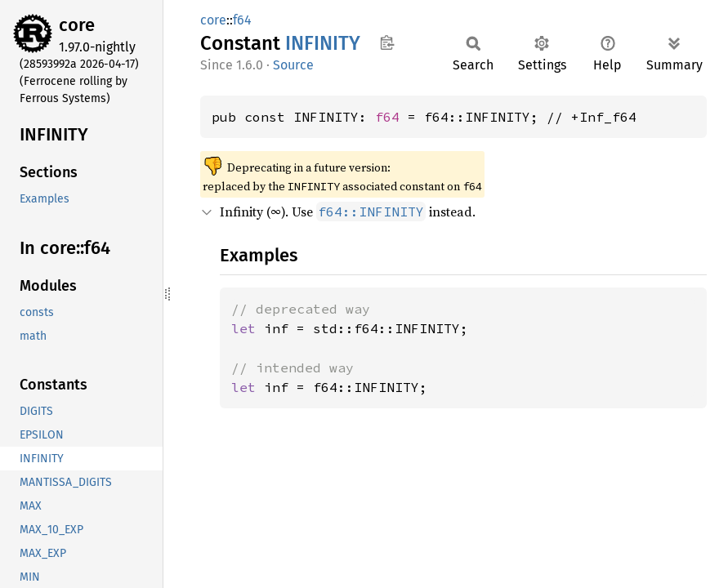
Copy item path (387, 42)
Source (293, 65)
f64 (242, 20)
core (77, 25)
